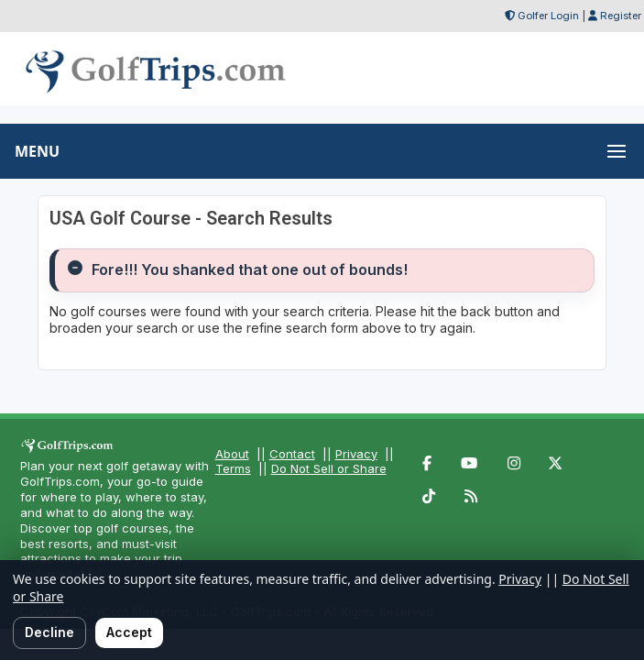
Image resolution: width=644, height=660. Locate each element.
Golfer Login (548, 16)
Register (621, 16)
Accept (129, 632)
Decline (49, 632)
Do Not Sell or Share (329, 468)
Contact (292, 454)
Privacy (356, 454)
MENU (37, 151)
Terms (233, 468)
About (232, 454)
